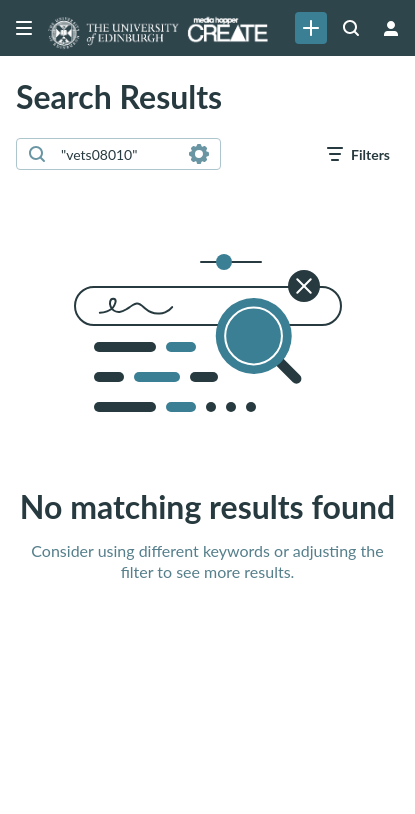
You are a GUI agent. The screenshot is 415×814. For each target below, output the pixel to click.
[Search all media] (351, 28)
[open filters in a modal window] (358, 154)
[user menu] (391, 28)
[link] (311, 28)
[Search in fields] (199, 154)
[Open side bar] (24, 28)
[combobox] (117, 154)
